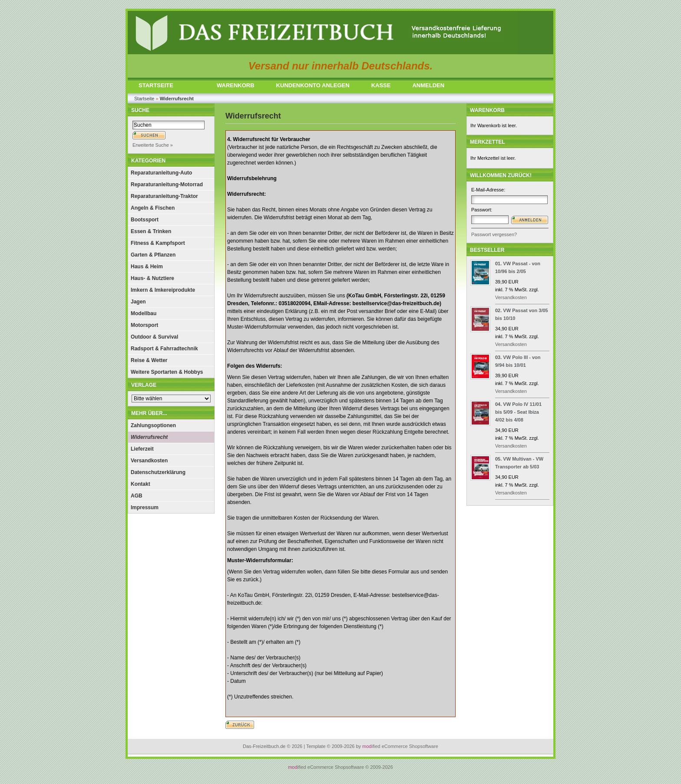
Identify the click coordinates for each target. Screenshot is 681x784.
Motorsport (144, 325)
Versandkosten (149, 461)
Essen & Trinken (151, 231)
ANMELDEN (428, 85)
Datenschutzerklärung (158, 472)
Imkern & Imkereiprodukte (163, 290)
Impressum (145, 507)
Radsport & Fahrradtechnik (164, 349)
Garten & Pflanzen (153, 255)
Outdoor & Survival (154, 337)
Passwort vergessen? (494, 234)
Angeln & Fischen (153, 208)
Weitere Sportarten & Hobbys (167, 372)
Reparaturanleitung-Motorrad (167, 184)
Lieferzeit (142, 449)
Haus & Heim (147, 267)
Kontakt (140, 484)
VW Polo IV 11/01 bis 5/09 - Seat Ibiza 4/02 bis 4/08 (518, 412)
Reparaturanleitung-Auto (161, 173)
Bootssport (145, 220)
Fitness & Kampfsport (158, 243)
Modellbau (144, 313)
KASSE (381, 85)
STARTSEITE (156, 85)
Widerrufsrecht (149, 437)
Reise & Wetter (149, 360)
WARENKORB (236, 85)
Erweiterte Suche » (153, 145)
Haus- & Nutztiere (152, 278)
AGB (137, 496)
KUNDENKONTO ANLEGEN (313, 85)
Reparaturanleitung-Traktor (164, 196)
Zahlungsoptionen (153, 425)
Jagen (138, 302)
